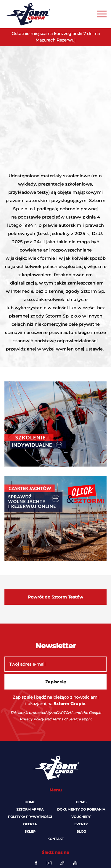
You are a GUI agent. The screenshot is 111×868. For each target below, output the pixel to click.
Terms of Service (66, 719)
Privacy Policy (32, 719)
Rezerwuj (66, 40)
